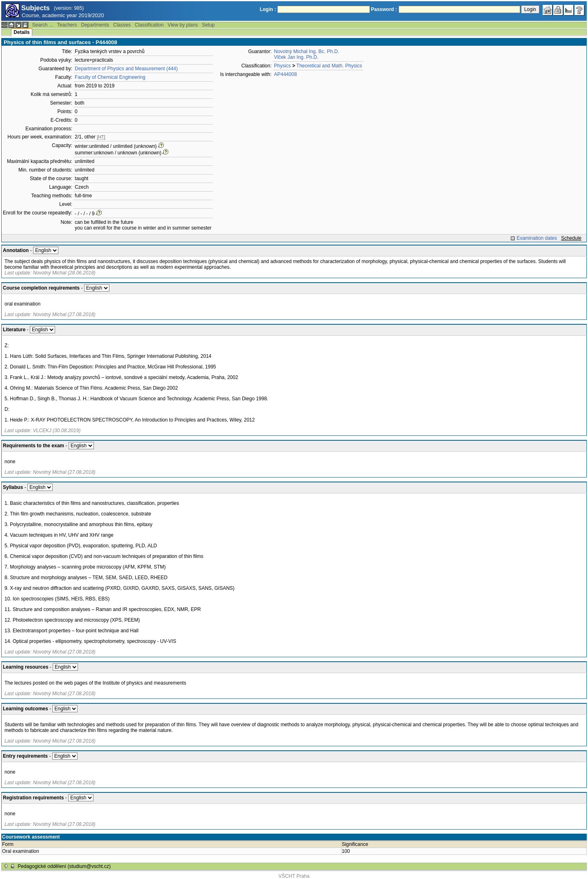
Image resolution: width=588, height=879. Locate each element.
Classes (122, 25)
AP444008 (285, 74)
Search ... (42, 25)
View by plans (183, 25)
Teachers (67, 25)
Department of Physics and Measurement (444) (126, 69)
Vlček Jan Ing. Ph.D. (296, 57)
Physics (282, 66)
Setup (208, 25)
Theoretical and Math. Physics (329, 66)
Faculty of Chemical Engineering (110, 77)
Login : (268, 9)
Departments (95, 25)
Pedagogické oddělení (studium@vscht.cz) (64, 866)
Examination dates (537, 238)
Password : (384, 9)
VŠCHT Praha (294, 876)
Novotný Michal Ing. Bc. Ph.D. (306, 51)
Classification (149, 25)
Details (21, 32)
